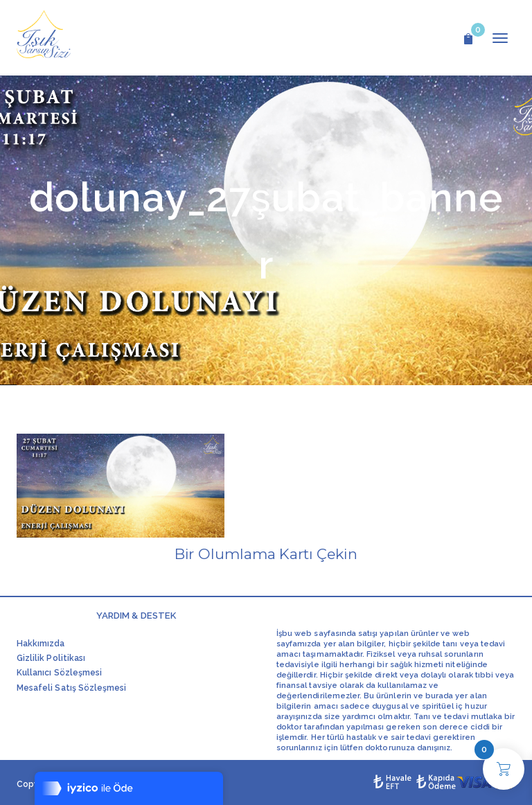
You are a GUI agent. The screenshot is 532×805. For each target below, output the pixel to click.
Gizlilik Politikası (51, 658)
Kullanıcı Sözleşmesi (59, 673)
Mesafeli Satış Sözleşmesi (71, 688)
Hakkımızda (41, 644)
